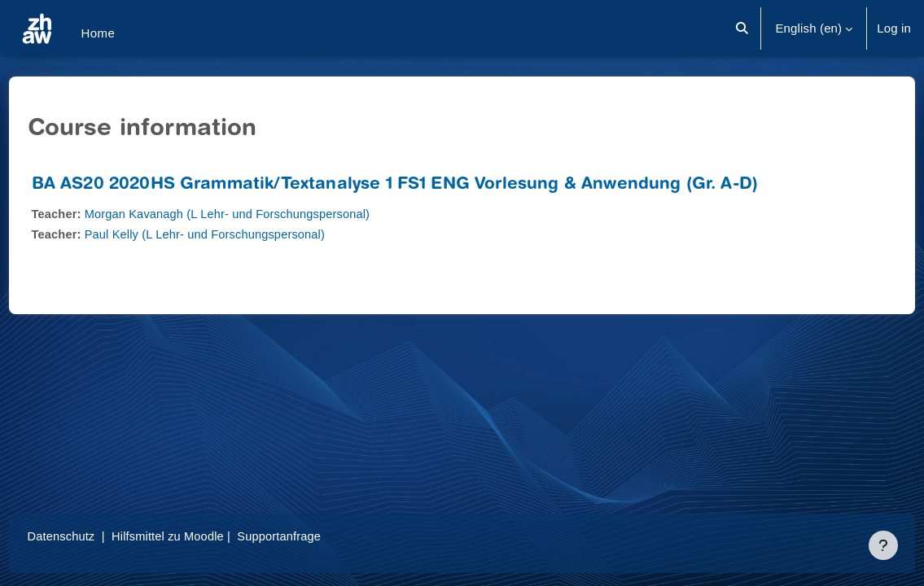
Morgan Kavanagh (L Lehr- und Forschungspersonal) (263, 214)
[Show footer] (883, 545)
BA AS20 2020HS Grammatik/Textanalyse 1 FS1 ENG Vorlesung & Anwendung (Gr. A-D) (425, 185)
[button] (743, 28)
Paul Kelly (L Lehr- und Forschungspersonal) (240, 234)
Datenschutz (92, 536)
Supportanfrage (316, 536)
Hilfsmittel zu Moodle (201, 536)
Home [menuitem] (98, 33)
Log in (894, 28)
